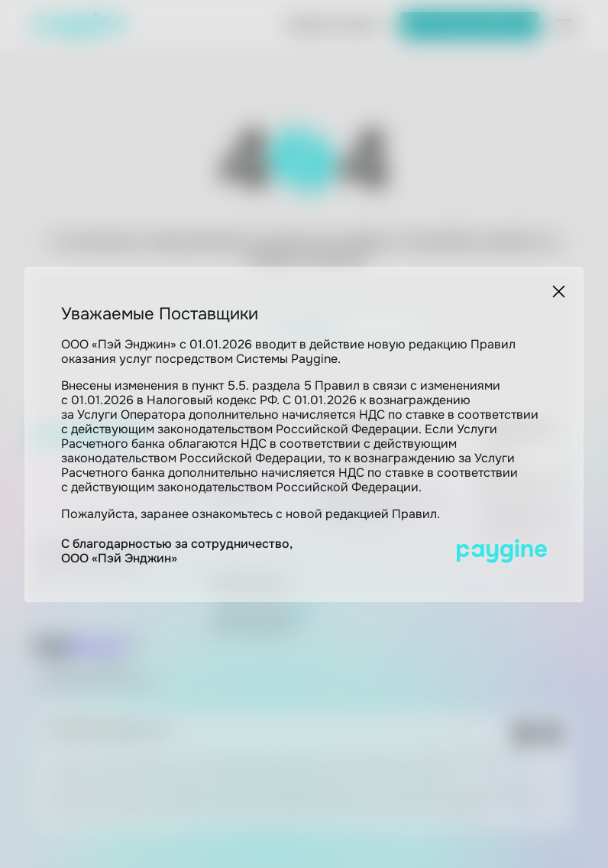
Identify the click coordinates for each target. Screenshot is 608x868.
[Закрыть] (559, 291)
